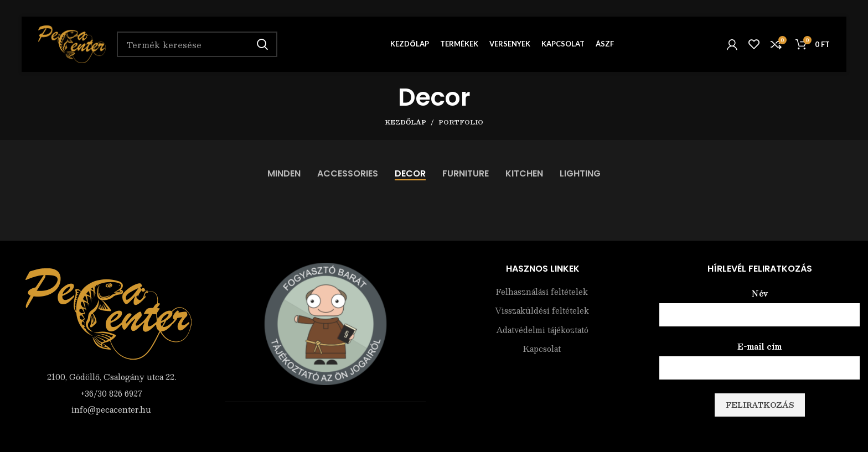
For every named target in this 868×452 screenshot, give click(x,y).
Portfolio (461, 122)
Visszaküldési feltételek (542, 311)
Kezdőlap (405, 122)
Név (760, 293)
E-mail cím (759, 346)
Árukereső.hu (325, 425)
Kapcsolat (542, 349)
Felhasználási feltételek (542, 292)
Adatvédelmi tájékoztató (542, 330)
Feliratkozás (760, 405)
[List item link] (108, 393)
